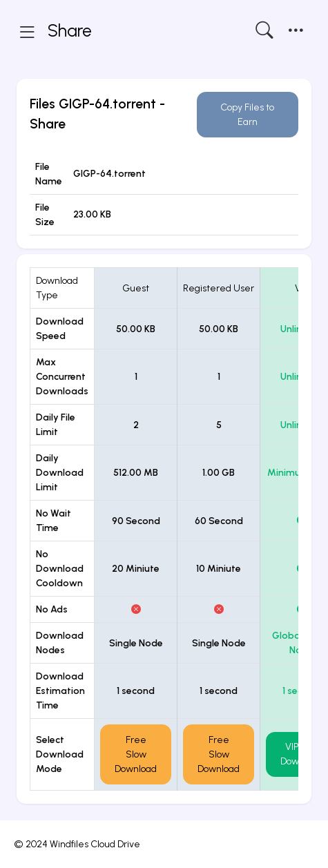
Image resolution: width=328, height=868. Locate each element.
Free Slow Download (136, 754)
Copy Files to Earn (247, 115)
